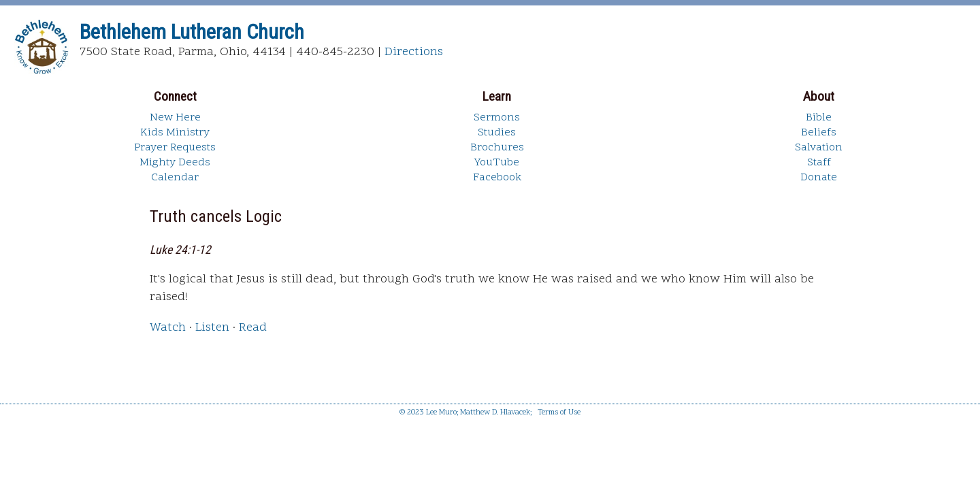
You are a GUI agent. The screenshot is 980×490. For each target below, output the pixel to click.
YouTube (497, 163)
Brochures (497, 148)
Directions (414, 52)
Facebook (497, 178)
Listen (212, 328)
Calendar (175, 178)
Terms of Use (559, 413)
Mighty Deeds (175, 163)
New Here (175, 118)
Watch (168, 328)
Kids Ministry (175, 133)
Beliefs (819, 133)
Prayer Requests (175, 148)
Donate (819, 178)
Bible (819, 118)
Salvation (819, 148)
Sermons (497, 118)
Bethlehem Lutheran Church (192, 32)
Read (253, 328)
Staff (819, 163)
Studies (497, 133)
